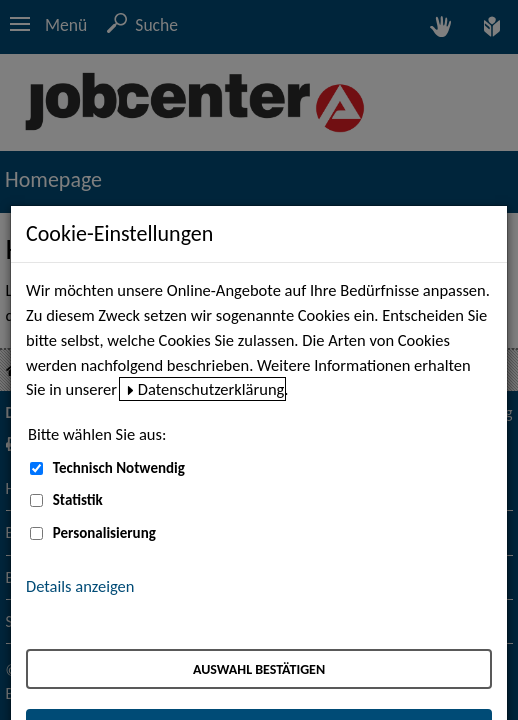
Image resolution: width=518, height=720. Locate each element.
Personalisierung (104, 533)
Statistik (78, 500)
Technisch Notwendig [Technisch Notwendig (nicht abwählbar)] (119, 468)
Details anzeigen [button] (80, 586)
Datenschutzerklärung (211, 389)
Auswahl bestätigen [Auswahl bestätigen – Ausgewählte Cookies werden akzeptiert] (259, 669)
